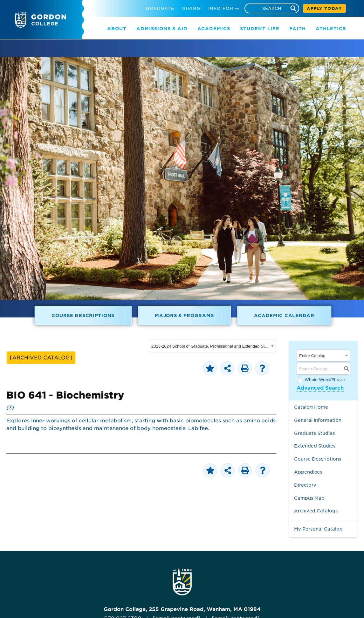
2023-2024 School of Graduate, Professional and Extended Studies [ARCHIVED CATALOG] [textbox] (210, 346)
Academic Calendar (284, 315)
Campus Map (309, 498)
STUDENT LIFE (260, 28)
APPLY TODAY (324, 8)
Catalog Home (311, 407)
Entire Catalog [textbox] (312, 356)
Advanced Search (320, 388)
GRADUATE (160, 8)
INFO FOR (221, 8)
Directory (305, 485)
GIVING (191, 8)
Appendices (308, 472)
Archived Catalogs (316, 511)
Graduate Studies (314, 433)
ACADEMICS (214, 28)
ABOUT (117, 28)
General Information (318, 420)
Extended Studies (315, 446)
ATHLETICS (331, 28)
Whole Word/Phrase (325, 380)
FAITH (298, 28)
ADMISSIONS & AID (162, 28)
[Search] (272, 8)
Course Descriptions (83, 315)
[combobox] (212, 346)
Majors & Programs (184, 315)
